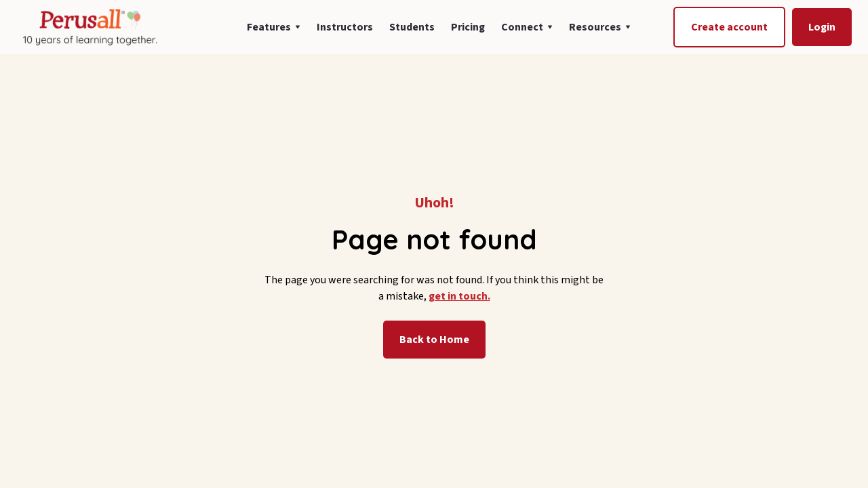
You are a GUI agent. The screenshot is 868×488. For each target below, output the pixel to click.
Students (412, 27)
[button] (274, 27)
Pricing (468, 27)
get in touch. (459, 296)
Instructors (345, 27)
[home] (89, 27)
